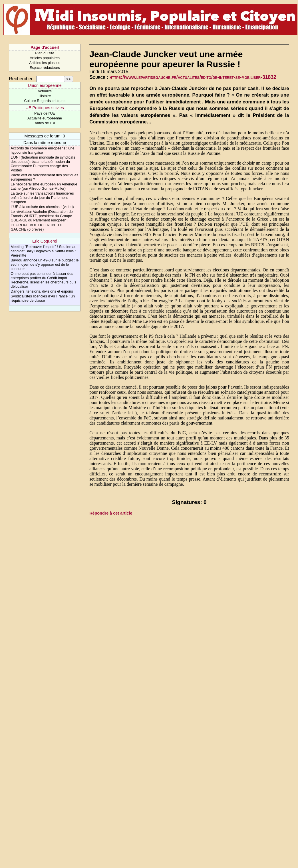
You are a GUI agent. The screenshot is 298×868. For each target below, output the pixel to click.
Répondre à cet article (111, 513)
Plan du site (45, 53)
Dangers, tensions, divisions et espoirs (42, 291)
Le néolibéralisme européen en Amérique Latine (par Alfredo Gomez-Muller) (44, 186)
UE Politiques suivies (45, 108)
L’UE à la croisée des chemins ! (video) (42, 207)
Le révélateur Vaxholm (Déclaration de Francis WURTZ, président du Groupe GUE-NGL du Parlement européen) (42, 216)
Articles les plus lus (45, 63)
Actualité (45, 91)
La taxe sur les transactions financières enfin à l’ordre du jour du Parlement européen (42, 198)
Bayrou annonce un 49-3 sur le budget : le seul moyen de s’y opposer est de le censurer (45, 264)
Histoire (45, 96)
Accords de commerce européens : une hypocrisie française (42, 150)
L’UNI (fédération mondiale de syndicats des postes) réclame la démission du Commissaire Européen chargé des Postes (43, 164)
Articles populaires (45, 58)
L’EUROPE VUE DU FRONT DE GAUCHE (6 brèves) (37, 227)
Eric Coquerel (45, 241)
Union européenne (45, 85)
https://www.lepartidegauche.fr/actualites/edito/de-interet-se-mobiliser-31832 (193, 77)
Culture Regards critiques (45, 101)
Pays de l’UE (45, 113)
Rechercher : (22, 79)
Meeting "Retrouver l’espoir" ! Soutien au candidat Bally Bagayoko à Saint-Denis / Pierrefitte (43, 251)
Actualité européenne (45, 118)
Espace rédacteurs (45, 68)
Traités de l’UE (45, 123)
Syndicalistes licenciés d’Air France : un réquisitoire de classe (43, 298)
